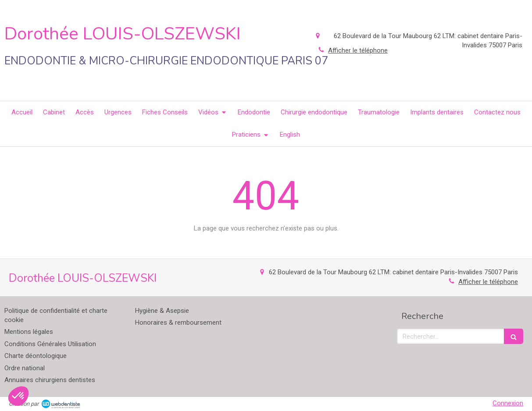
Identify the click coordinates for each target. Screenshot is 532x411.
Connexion (508, 403)
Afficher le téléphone (488, 282)
